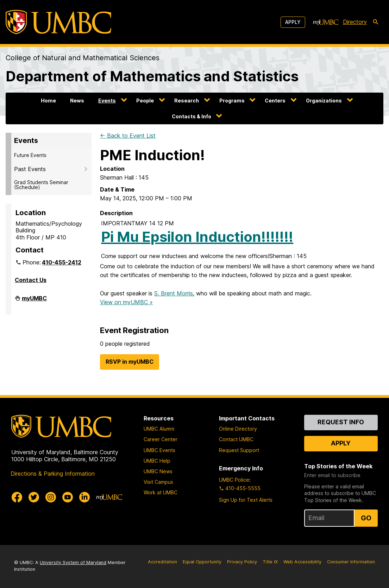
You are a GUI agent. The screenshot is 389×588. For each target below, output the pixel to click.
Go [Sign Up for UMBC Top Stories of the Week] (366, 518)
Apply (293, 22)
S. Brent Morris (174, 293)
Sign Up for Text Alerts (246, 500)
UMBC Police (234, 480)
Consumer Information (351, 562)
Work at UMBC (161, 492)
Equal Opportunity (202, 562)
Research (187, 101)
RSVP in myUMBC (130, 362)
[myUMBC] (326, 22)
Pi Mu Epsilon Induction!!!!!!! (197, 237)
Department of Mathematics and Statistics (152, 76)
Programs (232, 101)
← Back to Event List (128, 136)
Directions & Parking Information (53, 474)
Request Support (239, 450)
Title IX (270, 562)
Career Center (161, 439)
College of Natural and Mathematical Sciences (83, 58)
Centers (275, 101)
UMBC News (158, 471)
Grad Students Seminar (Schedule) (41, 185)
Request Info (341, 422)
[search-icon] (376, 22)
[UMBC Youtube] (68, 497)
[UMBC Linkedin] (84, 497)
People (145, 101)
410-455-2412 (62, 262)
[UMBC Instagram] (51, 497)
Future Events (30, 155)
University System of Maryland (73, 562)
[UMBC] (58, 22)
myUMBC (34, 301)
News (77, 101)
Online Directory (238, 429)
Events (107, 101)
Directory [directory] (355, 22)
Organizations (324, 101)
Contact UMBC (236, 439)
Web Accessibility (302, 562)
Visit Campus (158, 482)
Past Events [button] (30, 169)
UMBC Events (159, 450)
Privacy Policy (242, 562)
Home (48, 101)
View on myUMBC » (126, 302)
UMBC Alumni (159, 429)
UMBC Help (157, 461)
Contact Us (31, 280)
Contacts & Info (192, 116)
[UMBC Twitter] (34, 497)
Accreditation (162, 562)
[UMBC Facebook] (17, 497)
